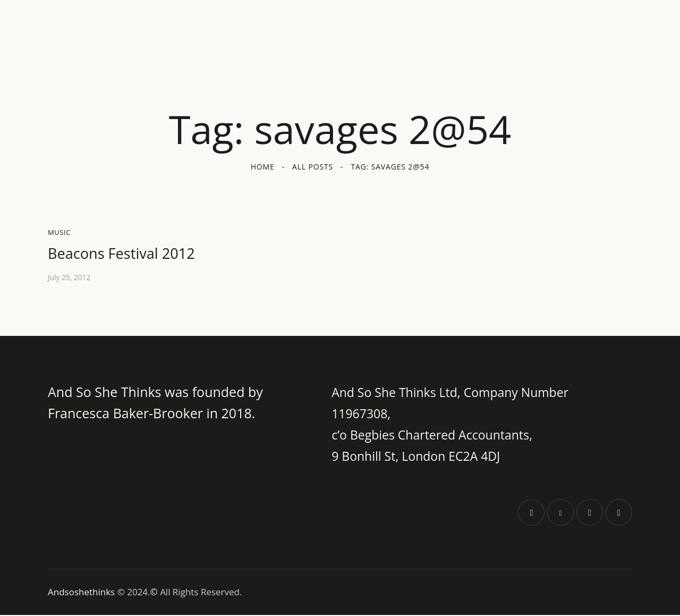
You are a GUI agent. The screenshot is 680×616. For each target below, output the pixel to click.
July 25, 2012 (70, 279)
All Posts (313, 167)
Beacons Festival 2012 (129, 254)
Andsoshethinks (83, 593)
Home (263, 167)
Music (59, 232)
